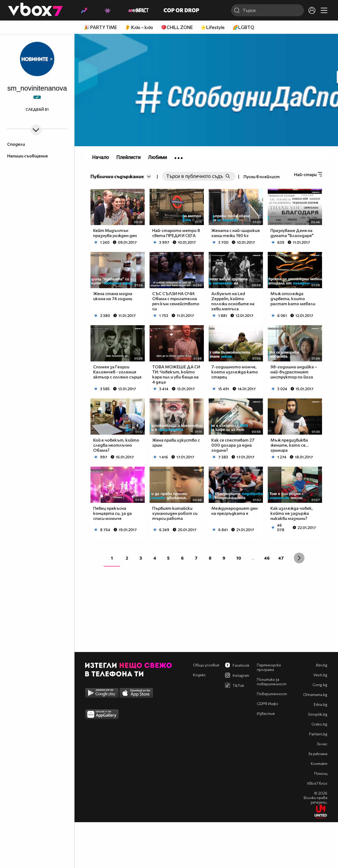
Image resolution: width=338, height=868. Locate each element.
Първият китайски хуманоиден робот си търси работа (175, 513)
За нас (322, 744)
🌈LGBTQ (243, 27)
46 (267, 558)
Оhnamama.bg (315, 694)
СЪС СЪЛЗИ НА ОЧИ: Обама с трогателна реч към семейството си (176, 301)
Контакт (319, 763)
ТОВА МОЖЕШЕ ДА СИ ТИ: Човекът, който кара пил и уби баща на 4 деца (176, 374)
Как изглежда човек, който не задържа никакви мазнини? (292, 513)
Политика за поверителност (272, 682)
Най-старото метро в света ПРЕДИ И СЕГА (176, 233)
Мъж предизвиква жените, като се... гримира (290, 445)
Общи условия (206, 665)
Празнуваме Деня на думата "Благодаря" (292, 233)
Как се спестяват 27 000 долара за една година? (233, 445)
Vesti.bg (320, 675)
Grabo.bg (319, 724)
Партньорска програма (269, 667)
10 (239, 558)
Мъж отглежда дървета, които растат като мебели (293, 298)
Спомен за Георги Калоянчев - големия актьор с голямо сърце (117, 372)
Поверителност (272, 694)
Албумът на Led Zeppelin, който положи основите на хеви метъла (233, 301)
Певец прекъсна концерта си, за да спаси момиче (112, 513)
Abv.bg (321, 665)
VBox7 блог (317, 783)
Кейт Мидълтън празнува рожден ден (115, 233)
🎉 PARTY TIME (100, 27)
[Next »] (299, 558)
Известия (266, 713)
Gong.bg (320, 685)
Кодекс (199, 675)
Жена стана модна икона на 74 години (113, 296)
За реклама (318, 754)
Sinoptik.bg (318, 714)
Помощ (321, 773)
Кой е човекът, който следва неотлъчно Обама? (116, 445)
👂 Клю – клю (139, 27)
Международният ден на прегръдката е (234, 511)
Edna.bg (321, 704)
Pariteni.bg (318, 734)
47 (281, 558)
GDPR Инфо (267, 704)
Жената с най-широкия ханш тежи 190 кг (236, 233)
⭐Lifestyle (213, 27)
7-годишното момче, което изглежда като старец (235, 372)
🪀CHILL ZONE (177, 27)
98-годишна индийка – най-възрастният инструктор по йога (294, 372)
